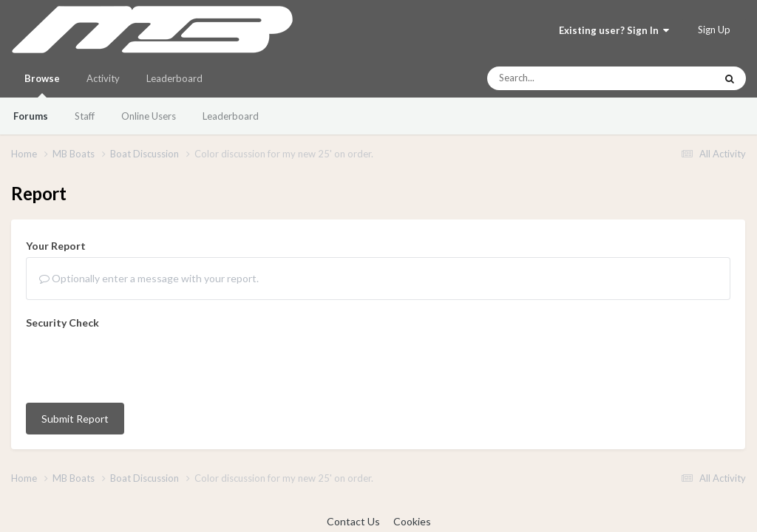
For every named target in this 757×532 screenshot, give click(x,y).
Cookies (412, 521)
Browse (42, 85)
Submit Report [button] (75, 419)
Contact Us (353, 521)
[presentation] (138, 363)
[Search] (561, 78)
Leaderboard (231, 116)
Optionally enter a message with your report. (149, 278)
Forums (31, 116)
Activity (103, 78)
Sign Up (714, 30)
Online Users (149, 116)
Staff (85, 116)
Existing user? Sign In (614, 30)
